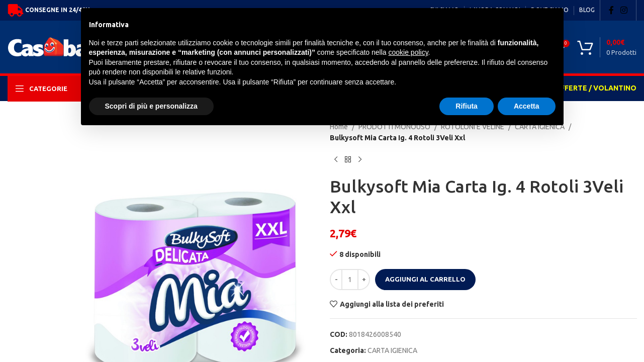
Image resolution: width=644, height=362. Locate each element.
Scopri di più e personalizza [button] (151, 106)
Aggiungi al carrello (425, 279)
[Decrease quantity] (336, 280)
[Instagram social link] (624, 10)
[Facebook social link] (611, 10)
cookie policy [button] (408, 52)
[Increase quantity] (364, 280)
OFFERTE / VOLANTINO (595, 88)
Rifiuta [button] (467, 106)
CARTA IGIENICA (392, 350)
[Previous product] (336, 160)
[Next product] (360, 160)
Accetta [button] (527, 106)
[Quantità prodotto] (350, 280)
